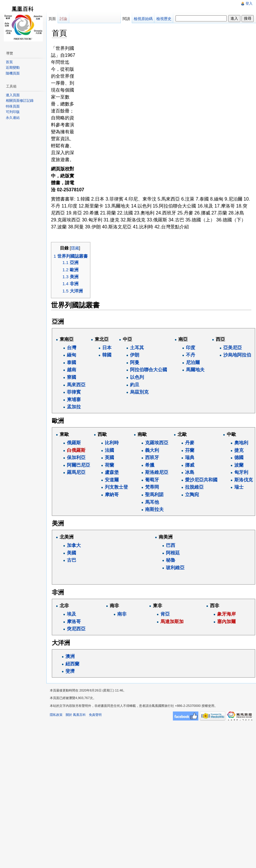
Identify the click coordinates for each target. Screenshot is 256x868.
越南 (72, 370)
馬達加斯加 (172, 622)
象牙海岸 (226, 614)
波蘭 (239, 465)
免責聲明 (95, 715)
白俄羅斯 (76, 450)
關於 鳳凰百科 (76, 715)
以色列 (137, 377)
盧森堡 (112, 472)
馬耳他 (152, 502)
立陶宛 (192, 495)
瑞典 (190, 457)
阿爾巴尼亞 (78, 465)
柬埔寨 (74, 400)
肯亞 (165, 614)
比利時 (112, 443)
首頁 (9, 62)
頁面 (52, 19)
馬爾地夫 (195, 370)
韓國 (107, 355)
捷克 (239, 450)
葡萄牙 (152, 480)
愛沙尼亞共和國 (201, 480)
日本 (107, 348)
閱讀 (126, 19)
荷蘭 (109, 465)
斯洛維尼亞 (157, 472)
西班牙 (152, 457)
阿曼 (135, 362)
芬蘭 (190, 450)
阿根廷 (173, 553)
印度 (191, 348)
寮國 (72, 377)
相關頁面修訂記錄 (20, 101)
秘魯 (171, 560)
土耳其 (137, 348)
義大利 (152, 450)
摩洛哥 (74, 622)
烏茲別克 (139, 392)
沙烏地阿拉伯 (237, 355)
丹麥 (190, 443)
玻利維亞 (175, 568)
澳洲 (70, 656)
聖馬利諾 (154, 495)
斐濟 (70, 671)
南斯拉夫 (154, 509)
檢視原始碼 (143, 19)
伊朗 (135, 355)
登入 (249, 3)
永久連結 (13, 118)
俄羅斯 (74, 443)
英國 (109, 457)
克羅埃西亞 (157, 443)
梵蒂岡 (152, 487)
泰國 (72, 362)
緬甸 (72, 355)
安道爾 (112, 480)
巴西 (171, 545)
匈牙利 (241, 472)
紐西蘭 (72, 664)
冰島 (190, 472)
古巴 (72, 560)
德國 (239, 457)
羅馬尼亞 (76, 472)
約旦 (135, 385)
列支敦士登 (116, 487)
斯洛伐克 (244, 480)
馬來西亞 (76, 385)
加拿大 (74, 545)
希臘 (150, 465)
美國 (72, 553)
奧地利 (241, 443)
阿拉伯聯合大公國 (149, 370)
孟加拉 (74, 407)
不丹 (191, 355)
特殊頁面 (13, 106)
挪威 (190, 465)
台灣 (72, 348)
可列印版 (13, 112)
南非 (122, 614)
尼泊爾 (193, 362)
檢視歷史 (164, 19)
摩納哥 (112, 495)
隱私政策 (56, 715)
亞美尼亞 (233, 348)
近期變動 (13, 68)
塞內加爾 (226, 622)
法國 (109, 450)
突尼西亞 (76, 629)
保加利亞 (76, 457)
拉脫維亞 (194, 487)
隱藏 (75, 248)
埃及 (72, 614)
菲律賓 (74, 392)
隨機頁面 (13, 73)
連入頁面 (13, 95)
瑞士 (239, 487)
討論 (63, 19)
